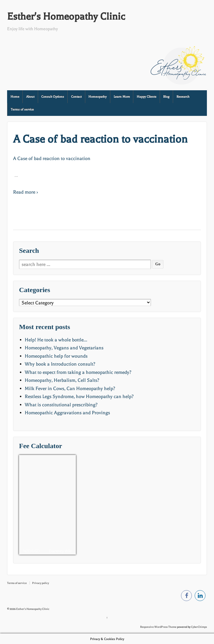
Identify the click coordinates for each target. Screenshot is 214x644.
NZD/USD (32, 551)
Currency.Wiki (60, 551)
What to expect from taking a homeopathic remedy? (78, 372)
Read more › (26, 192)
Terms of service (22, 109)
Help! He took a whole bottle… (56, 340)
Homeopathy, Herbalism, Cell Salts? (62, 380)
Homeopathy (97, 97)
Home (15, 97)
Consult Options (53, 97)
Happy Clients (147, 97)
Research (183, 97)
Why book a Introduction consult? (60, 364)
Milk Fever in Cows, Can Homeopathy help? (70, 388)
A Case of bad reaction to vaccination (100, 139)
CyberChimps (199, 627)
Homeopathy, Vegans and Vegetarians (64, 348)
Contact (76, 97)
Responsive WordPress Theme (158, 627)
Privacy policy (40, 583)
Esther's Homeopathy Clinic (66, 17)
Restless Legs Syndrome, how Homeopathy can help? (79, 396)
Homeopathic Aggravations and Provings (67, 413)
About (30, 97)
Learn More (122, 97)
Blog (166, 97)
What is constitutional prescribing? (61, 405)
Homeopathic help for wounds (56, 356)
